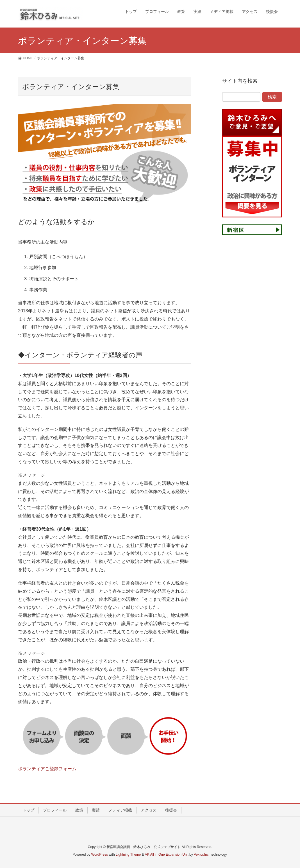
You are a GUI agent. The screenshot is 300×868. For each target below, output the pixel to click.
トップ (28, 810)
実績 (96, 810)
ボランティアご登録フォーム (47, 769)
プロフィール (55, 810)
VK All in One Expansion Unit (167, 855)
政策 (79, 810)
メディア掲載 (120, 810)
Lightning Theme (128, 855)
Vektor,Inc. (202, 855)
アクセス (149, 810)
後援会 (171, 810)
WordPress (100, 855)
